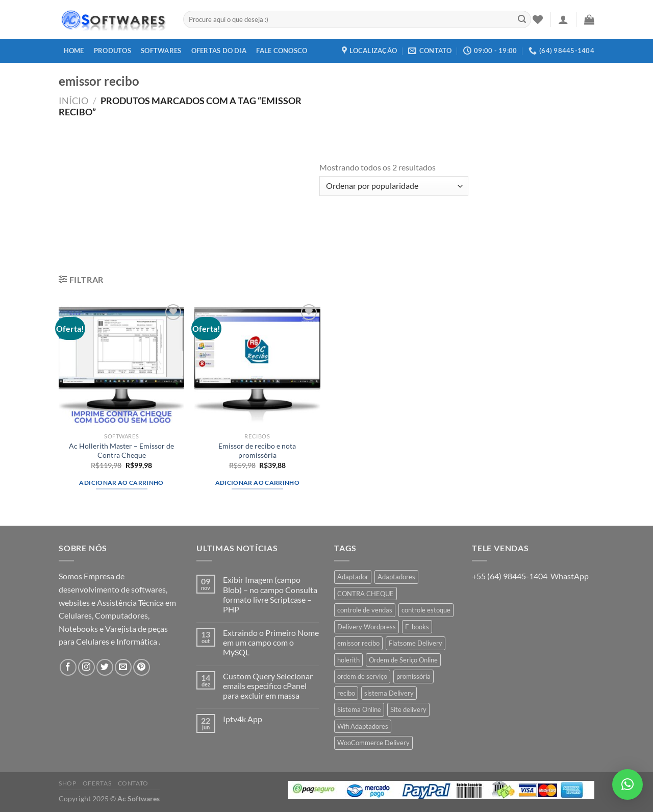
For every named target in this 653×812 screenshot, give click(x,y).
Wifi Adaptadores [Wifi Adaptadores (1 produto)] (363, 726)
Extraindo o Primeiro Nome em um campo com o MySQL (271, 642)
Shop (67, 783)
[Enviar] (522, 19)
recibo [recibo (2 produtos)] (346, 693)
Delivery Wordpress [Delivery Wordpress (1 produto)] (367, 627)
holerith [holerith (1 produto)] (348, 660)
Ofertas (97, 783)
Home (74, 51)
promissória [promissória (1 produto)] (413, 676)
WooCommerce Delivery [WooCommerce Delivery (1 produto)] (373, 743)
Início (73, 101)
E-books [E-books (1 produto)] (417, 627)
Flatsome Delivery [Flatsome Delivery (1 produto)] (416, 643)
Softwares (161, 51)
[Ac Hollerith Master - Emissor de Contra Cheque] (122, 365)
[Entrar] (563, 19)
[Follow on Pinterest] (142, 667)
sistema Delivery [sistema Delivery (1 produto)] (389, 693)
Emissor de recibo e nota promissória (257, 451)
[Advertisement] (189, 194)
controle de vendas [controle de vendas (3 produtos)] (365, 610)
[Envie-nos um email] (123, 667)
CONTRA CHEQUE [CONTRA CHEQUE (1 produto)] (366, 594)
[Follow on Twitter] (105, 667)
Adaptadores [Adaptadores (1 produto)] (396, 577)
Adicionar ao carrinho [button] (121, 483)
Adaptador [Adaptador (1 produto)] (353, 577)
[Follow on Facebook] (68, 667)
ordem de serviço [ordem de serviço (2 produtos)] (362, 676)
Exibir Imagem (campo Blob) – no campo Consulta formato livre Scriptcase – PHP (270, 594)
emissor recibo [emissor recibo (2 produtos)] (358, 643)
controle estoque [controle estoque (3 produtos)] (426, 610)
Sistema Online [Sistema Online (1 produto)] (359, 709)
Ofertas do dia (219, 51)
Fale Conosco (282, 51)
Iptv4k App (243, 719)
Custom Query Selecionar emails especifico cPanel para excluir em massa (268, 686)
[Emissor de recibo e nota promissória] (257, 365)
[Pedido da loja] (394, 186)
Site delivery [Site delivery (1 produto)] (408, 709)
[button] (627, 784)
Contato (133, 783)
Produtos (112, 51)
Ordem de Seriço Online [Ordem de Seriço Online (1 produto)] (403, 660)
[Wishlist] (538, 19)
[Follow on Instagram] (86, 667)
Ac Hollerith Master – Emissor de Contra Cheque (121, 451)
